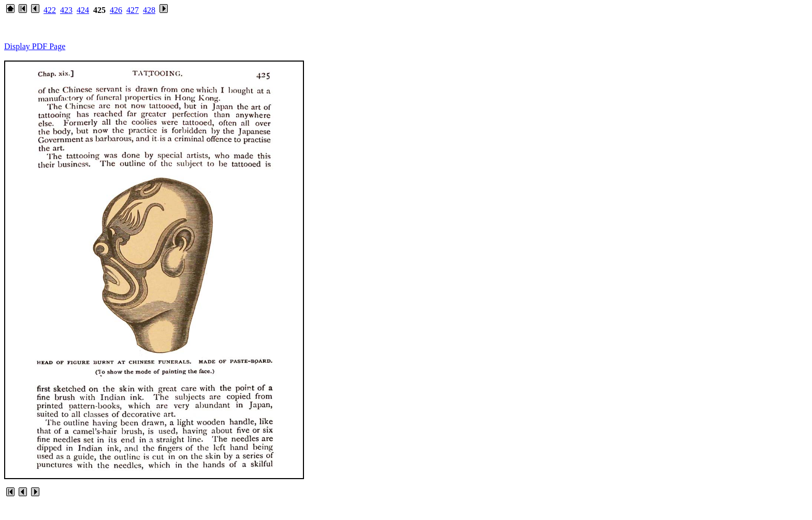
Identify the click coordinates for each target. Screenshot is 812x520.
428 (149, 10)
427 (133, 10)
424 (83, 10)
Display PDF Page (35, 46)
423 (66, 10)
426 (116, 10)
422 (50, 10)
